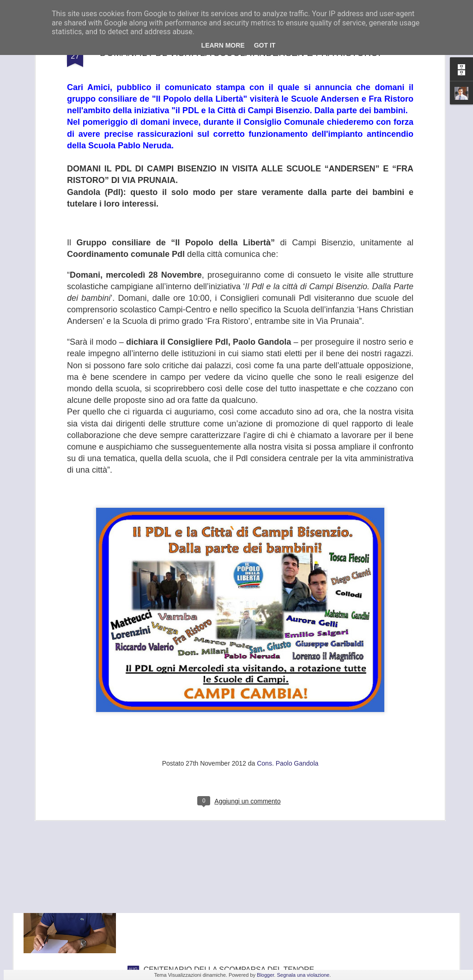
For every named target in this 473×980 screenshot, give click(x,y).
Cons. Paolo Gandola (288, 675)
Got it (265, 45)
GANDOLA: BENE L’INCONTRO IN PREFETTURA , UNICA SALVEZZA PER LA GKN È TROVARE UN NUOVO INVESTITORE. (230, 873)
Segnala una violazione (303, 975)
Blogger (265, 975)
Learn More (223, 45)
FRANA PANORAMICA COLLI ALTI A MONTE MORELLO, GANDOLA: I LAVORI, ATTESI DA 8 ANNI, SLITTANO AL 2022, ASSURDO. (223, 768)
